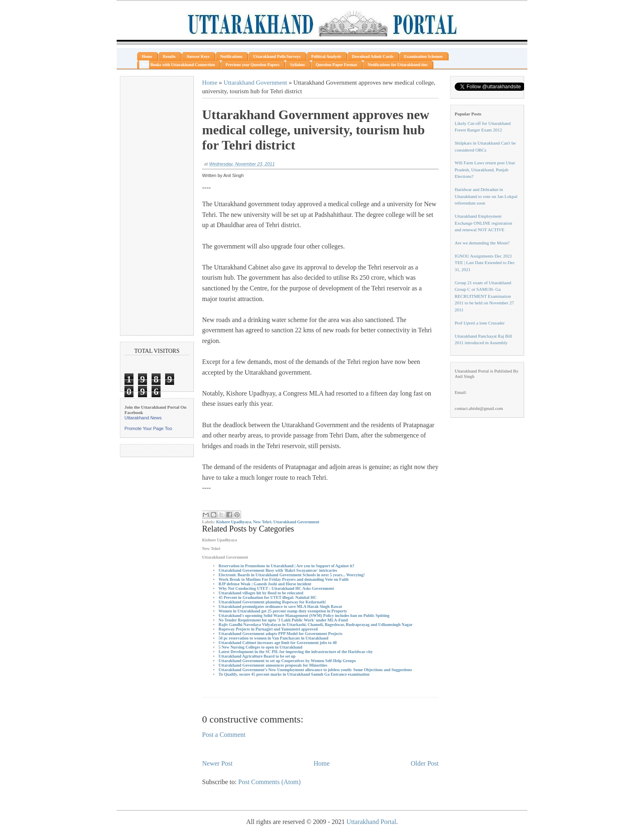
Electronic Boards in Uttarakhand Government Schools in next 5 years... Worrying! (292, 575)
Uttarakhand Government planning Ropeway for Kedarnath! (272, 602)
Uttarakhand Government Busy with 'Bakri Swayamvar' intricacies (278, 570)
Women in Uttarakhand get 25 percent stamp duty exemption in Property (283, 611)
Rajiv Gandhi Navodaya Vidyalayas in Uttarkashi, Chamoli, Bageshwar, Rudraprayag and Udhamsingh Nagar (316, 625)
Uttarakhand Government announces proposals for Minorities (273, 665)
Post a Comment (224, 735)
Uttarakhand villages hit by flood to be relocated (261, 593)
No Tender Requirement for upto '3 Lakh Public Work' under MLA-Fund (283, 620)
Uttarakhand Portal (371, 822)
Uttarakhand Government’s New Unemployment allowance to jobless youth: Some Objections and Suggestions (315, 670)
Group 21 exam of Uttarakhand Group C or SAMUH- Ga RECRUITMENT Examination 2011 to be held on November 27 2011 (484, 296)
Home (210, 82)
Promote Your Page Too (148, 428)
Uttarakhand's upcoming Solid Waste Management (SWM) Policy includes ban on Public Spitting (304, 616)
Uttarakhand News (143, 418)
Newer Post (217, 763)
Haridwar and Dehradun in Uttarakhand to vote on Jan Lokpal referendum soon (486, 196)
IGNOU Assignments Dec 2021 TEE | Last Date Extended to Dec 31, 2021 (485, 263)
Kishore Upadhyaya (233, 522)
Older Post (425, 763)
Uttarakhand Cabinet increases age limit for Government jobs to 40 (278, 643)
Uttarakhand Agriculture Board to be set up (257, 656)
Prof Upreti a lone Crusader (480, 323)
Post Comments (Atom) (269, 782)
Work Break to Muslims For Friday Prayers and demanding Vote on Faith (284, 579)
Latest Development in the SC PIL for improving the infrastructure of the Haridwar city (296, 652)
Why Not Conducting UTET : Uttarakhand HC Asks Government (276, 588)
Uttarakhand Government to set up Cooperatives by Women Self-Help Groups (287, 661)
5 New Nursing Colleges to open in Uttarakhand (260, 647)
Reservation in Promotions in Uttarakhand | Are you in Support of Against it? (286, 566)
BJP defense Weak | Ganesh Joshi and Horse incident (265, 584)
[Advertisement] (157, 206)
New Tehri (262, 522)
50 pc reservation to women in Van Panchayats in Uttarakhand (273, 638)
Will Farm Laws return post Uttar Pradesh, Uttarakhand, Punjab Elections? (485, 169)
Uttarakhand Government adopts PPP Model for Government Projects (281, 634)
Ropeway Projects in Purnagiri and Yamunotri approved (268, 629)
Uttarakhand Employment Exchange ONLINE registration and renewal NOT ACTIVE (483, 223)
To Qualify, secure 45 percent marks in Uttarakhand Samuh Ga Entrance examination (294, 674)
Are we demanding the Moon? (482, 243)
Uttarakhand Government (255, 82)
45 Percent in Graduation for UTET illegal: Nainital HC (268, 597)
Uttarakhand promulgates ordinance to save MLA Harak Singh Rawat (280, 606)
